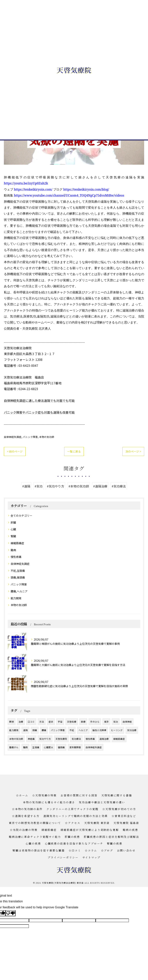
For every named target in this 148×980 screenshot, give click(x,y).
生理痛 (36, 747)
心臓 (13, 529)
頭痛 (35, 730)
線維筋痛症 (17, 543)
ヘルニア (83, 730)
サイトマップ (91, 857)
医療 (83, 722)
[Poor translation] (11, 913)
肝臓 (13, 522)
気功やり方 (45, 739)
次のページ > (133, 451)
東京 (106, 722)
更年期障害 (75, 747)
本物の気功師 (47, 437)
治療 (21, 722)
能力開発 (16, 598)
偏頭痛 (61, 747)
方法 (42, 722)
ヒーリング (117, 730)
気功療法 (76, 739)
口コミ (31, 722)
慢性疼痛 (16, 557)
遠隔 (25, 730)
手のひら (95, 722)
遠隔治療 (104, 739)
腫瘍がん (14, 747)
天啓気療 (72, 722)
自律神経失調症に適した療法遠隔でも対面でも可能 (39, 401)
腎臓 (13, 536)
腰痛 (44, 730)
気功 (116, 722)
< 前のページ (15, 451)
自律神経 (127, 722)
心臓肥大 (49, 747)
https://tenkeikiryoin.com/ (33, 189)
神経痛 (31, 739)
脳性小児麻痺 (99, 730)
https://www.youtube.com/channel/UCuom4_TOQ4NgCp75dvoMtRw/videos (69, 195)
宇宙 (60, 722)
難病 (13, 550)
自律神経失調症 (13, 437)
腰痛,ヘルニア (19, 591)
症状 (51, 722)
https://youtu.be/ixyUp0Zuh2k (26, 183)
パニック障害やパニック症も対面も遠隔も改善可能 (39, 412)
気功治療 (132, 730)
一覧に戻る (74, 451)
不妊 (72, 730)
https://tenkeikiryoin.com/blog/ (86, 189)
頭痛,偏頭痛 (18, 577)
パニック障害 (30, 437)
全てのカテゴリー (21, 516)
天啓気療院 (61, 739)
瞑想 (12, 722)
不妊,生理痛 (18, 571)
